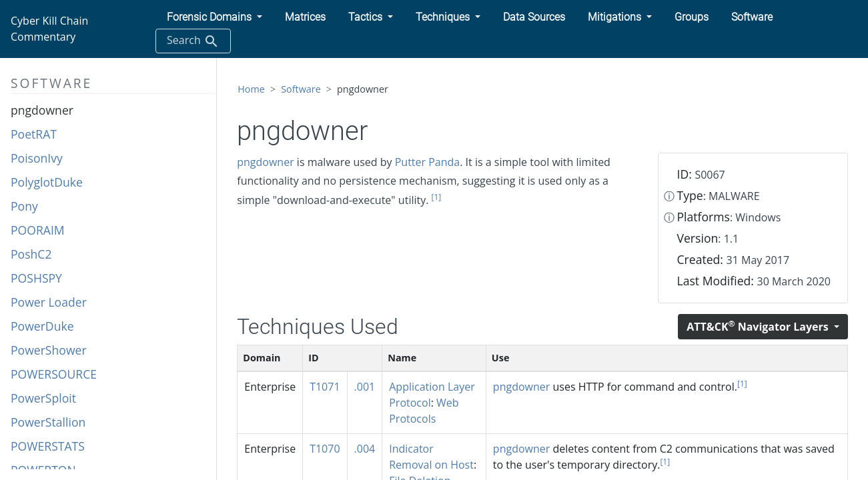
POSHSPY (36, 278)
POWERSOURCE (54, 374)
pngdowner (42, 110)
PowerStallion (48, 422)
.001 (365, 387)
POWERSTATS (48, 446)
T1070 (325, 449)
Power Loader (49, 302)
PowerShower (49, 350)
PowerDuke (42, 326)
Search (193, 41)
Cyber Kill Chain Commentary (49, 29)
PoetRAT (34, 134)
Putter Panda (428, 162)
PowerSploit (43, 398)
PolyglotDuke (47, 182)
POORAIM (38, 230)
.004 (365, 449)
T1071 (325, 387)
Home (251, 89)
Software (301, 89)
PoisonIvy (37, 158)
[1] (437, 197)
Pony (24, 206)
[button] (214, 17)
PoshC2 (31, 254)
